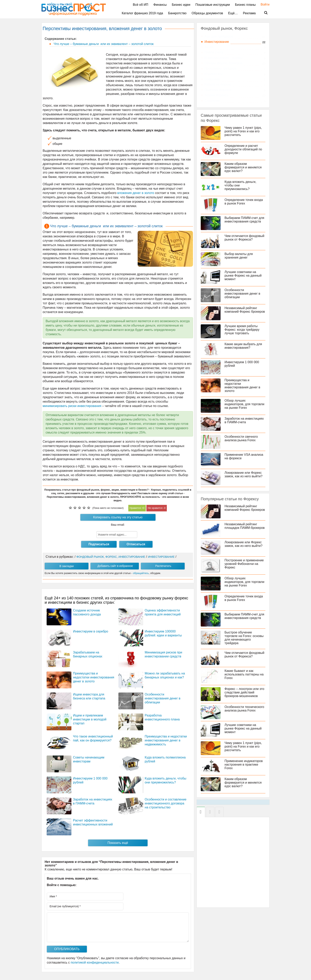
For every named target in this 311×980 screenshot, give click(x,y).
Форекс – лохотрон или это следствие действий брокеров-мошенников (244, 692)
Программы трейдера (220, 68)
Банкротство (177, 13)
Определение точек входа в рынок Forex (244, 202)
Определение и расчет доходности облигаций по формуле (243, 149)
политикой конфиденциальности (95, 962)
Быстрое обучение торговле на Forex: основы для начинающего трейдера (244, 638)
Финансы (160, 5)
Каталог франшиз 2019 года (142, 13)
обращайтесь (141, 573)
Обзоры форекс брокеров (223, 63)
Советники (212, 79)
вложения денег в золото (136, 193)
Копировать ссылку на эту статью (118, 517)
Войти (263, 4)
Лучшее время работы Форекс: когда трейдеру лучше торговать (242, 330)
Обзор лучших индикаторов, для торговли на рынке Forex (244, 404)
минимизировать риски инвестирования (72, 406)
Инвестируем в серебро (91, 631)
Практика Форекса (218, 90)
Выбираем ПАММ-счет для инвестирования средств (244, 220)
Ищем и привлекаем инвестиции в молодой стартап (90, 719)
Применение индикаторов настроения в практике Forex (244, 765)
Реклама (249, 13)
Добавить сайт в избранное (115, 566)
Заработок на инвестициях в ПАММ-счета (244, 420)
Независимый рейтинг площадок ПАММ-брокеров (245, 526)
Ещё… (233, 13)
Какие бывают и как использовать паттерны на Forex (244, 674)
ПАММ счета (214, 52)
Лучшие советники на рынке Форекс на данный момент (243, 276)
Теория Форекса (216, 95)
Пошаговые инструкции (213, 5)
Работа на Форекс (218, 85)
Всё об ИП (141, 5)
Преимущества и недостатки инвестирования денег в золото (94, 677)
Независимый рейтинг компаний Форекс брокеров (245, 310)
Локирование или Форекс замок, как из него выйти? (243, 474)
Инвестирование (217, 42)
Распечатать (163, 566)
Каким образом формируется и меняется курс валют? (243, 167)
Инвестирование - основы (224, 58)
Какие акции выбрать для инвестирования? (243, 346)
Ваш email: (118, 525)
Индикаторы (214, 74)
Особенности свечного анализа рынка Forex (241, 438)
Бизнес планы (245, 5)
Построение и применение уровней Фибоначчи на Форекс (244, 564)
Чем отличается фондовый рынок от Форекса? (244, 238)
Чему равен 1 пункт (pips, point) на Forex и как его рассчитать (243, 131)
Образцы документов (207, 13)
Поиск (263, 13)
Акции (209, 47)
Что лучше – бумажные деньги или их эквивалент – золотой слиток (103, 44)
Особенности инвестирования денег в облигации (163, 698)
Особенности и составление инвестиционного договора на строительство (166, 803)
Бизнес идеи (181, 5)
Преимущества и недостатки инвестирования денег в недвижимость (166, 740)
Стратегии (212, 101)
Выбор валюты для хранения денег (239, 256)
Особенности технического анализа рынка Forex (244, 709)
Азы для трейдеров (219, 36)
